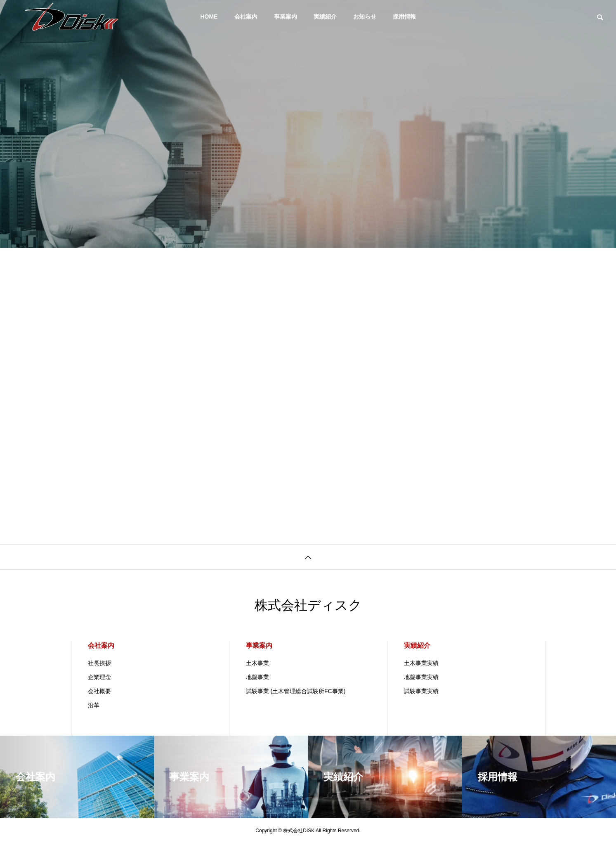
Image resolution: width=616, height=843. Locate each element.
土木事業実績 (421, 663)
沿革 (94, 705)
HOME (209, 17)
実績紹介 (325, 17)
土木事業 (257, 663)
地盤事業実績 (421, 677)
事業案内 (286, 17)
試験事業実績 (421, 691)
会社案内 (246, 17)
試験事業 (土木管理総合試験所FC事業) (296, 691)
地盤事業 (257, 677)
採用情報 (404, 17)
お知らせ (365, 17)
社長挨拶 (99, 663)
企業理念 (99, 677)
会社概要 (99, 691)
